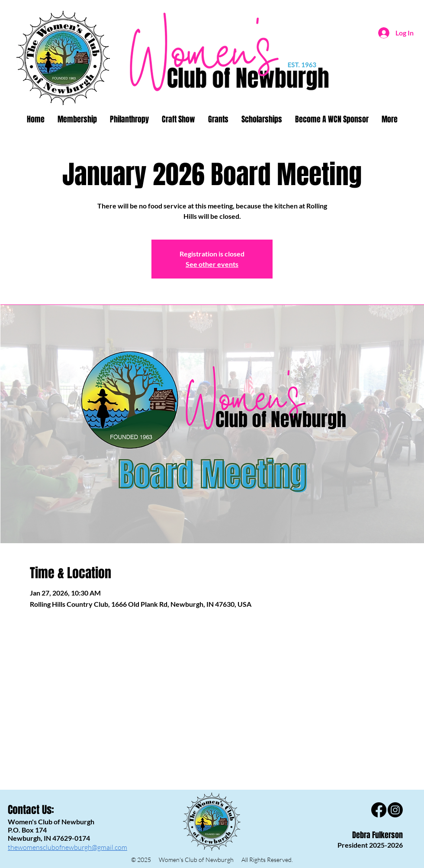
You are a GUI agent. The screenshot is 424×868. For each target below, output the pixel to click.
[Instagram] (395, 810)
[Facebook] (379, 810)
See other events (212, 264)
